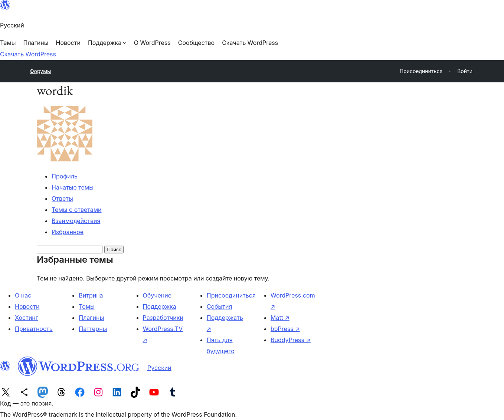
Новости (27, 306)
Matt (280, 318)
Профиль (65, 176)
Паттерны (93, 329)
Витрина (91, 295)
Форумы (40, 71)
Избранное (68, 232)
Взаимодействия (76, 221)
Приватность (34, 329)
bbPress (285, 329)
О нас (23, 295)
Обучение (157, 295)
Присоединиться (231, 295)
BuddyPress (291, 340)
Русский (159, 368)
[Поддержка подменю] (107, 43)
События (220, 306)
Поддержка (160, 306)
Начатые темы (73, 187)
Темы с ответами (77, 210)
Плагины (91, 318)
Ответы (62, 198)
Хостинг (27, 318)
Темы (87, 306)
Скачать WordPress (28, 54)
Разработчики (163, 318)
